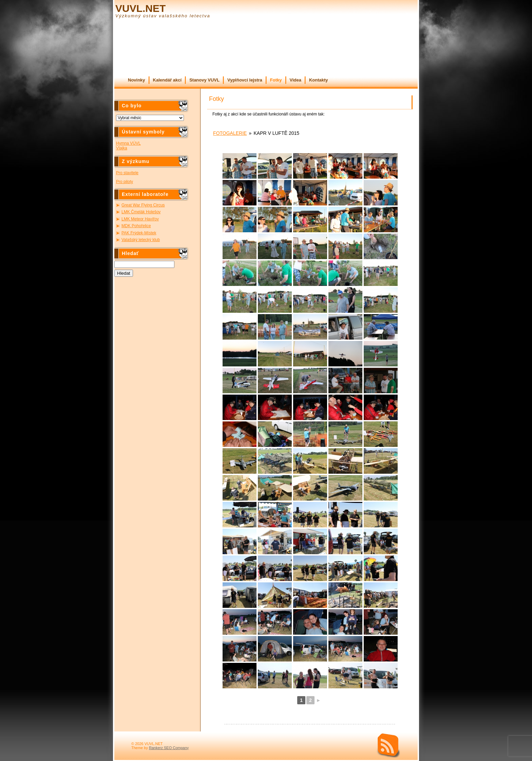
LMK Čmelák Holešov (141, 212)
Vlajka (122, 148)
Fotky (276, 80)
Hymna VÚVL (128, 143)
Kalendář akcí (167, 80)
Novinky (137, 80)
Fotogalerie (230, 133)
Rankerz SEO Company (169, 748)
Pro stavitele (127, 173)
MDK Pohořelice (136, 226)
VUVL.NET (140, 8)
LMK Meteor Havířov (140, 219)
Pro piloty (125, 182)
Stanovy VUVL (204, 80)
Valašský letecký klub (141, 240)
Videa (296, 80)
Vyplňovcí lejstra (245, 80)
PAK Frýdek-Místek (139, 233)
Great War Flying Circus (143, 205)
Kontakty (319, 80)
